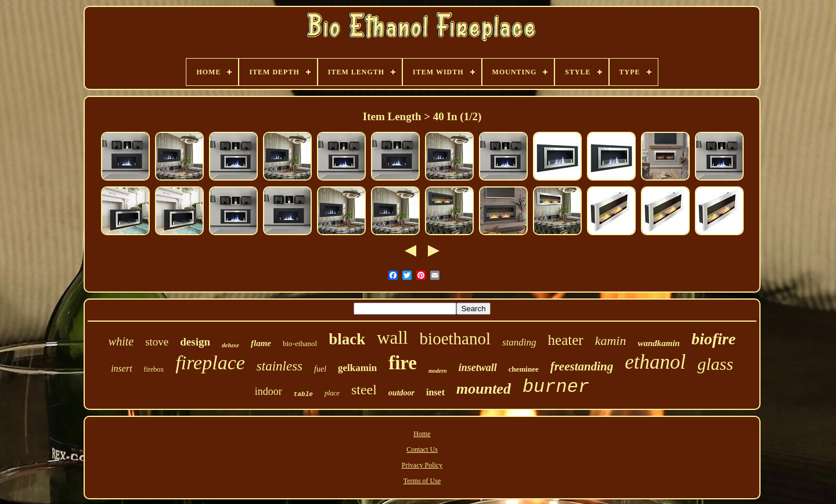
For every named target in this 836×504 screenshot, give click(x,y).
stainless (280, 366)
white (121, 341)
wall (392, 338)
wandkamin (659, 343)
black (347, 339)
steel (364, 390)
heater (566, 340)
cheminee (524, 369)
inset (435, 392)
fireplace (210, 363)
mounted (484, 389)
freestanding (582, 366)
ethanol (655, 362)
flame (261, 343)
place (332, 393)
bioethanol (455, 339)
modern (438, 371)
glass (715, 364)
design (195, 342)
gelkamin (357, 368)
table (303, 394)
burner (556, 387)
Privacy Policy (422, 465)
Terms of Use (422, 481)
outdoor (401, 393)
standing (519, 342)
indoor (269, 391)
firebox (154, 369)
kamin (611, 341)
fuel (320, 369)
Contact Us (422, 449)
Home (422, 434)
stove (157, 342)
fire (403, 363)
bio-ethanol (300, 343)
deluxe (230, 345)
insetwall (478, 368)
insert (121, 368)
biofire (714, 339)
